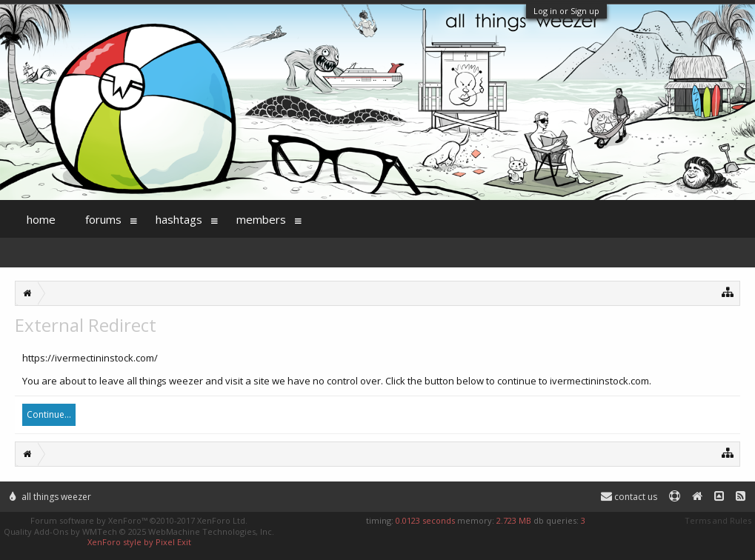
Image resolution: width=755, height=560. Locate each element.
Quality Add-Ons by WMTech (139, 531)
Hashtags (179, 219)
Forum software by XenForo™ (139, 520)
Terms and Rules (718, 520)
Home (41, 219)
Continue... (49, 414)
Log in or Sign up (566, 11)
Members (261, 219)
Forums (103, 219)
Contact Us (629, 497)
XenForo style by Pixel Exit (139, 542)
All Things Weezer (50, 497)
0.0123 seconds (425, 520)
